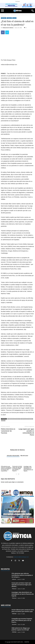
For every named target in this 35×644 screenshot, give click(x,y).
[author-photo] (17, 444)
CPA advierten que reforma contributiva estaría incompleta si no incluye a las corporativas (6, 469)
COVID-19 (18, 419)
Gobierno (14, 579)
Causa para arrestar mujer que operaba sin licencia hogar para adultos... (21, 585)
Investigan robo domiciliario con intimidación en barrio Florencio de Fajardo (28, 469)
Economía (14, 624)
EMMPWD (27, 642)
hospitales (24, 419)
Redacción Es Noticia (8, 28)
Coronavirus (11, 419)
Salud (14, 18)
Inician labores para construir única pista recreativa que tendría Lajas (23, 611)
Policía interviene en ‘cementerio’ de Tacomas (8, 431)
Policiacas (14, 589)
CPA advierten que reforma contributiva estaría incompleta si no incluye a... (22, 575)
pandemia (30, 419)
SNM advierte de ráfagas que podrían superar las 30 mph (21, 629)
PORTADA (7, 15)
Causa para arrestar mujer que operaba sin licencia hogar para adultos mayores (17, 468)
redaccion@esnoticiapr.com (21, 557)
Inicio (2, 15)
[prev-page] (16, 474)
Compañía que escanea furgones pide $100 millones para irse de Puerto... (22, 620)
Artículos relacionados (13, 456)
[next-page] (19, 474)
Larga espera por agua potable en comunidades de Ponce (26, 432)
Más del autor (24, 456)
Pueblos (9, 18)
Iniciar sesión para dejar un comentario (12, 482)
